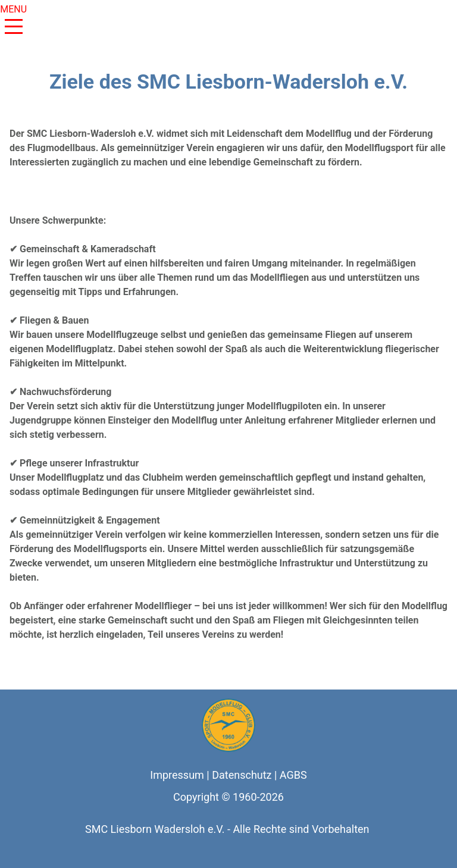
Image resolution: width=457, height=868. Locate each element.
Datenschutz (242, 775)
